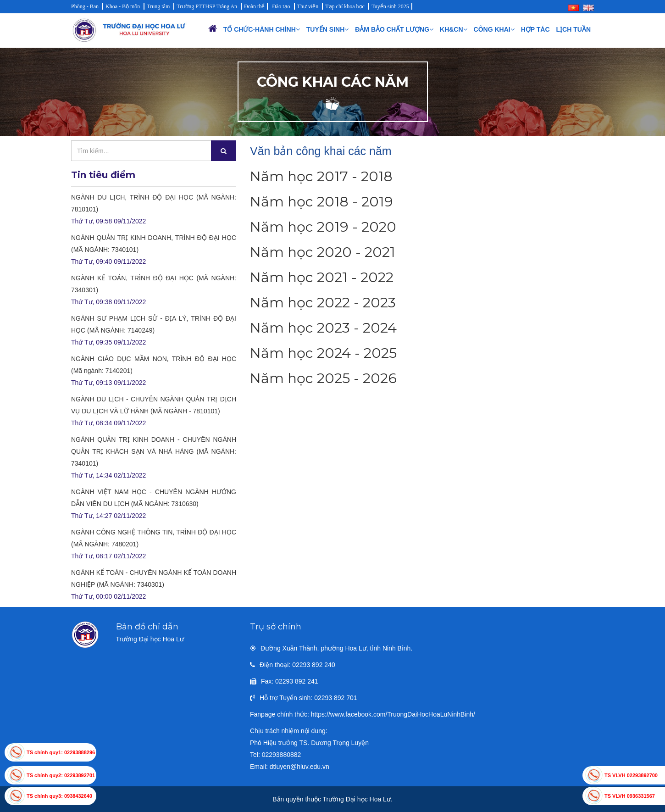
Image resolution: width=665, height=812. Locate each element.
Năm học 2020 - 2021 (323, 252)
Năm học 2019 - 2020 (323, 227)
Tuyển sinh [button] (327, 29)
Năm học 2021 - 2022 (322, 277)
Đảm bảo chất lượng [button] (394, 29)
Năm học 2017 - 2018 (321, 176)
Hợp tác (535, 29)
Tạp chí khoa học (345, 6)
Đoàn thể (254, 6)
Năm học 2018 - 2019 (321, 202)
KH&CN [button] (454, 29)
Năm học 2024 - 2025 (323, 353)
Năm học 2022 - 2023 (323, 303)
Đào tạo (281, 6)
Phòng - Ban (85, 6)
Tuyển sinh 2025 (390, 6)
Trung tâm (158, 6)
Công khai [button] (494, 29)
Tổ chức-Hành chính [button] (262, 29)
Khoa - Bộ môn (123, 6)
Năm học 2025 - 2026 (323, 378)
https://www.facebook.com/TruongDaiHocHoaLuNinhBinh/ (393, 714)
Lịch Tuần (574, 29)
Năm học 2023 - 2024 (323, 328)
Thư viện (308, 6)
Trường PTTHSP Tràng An (207, 6)
